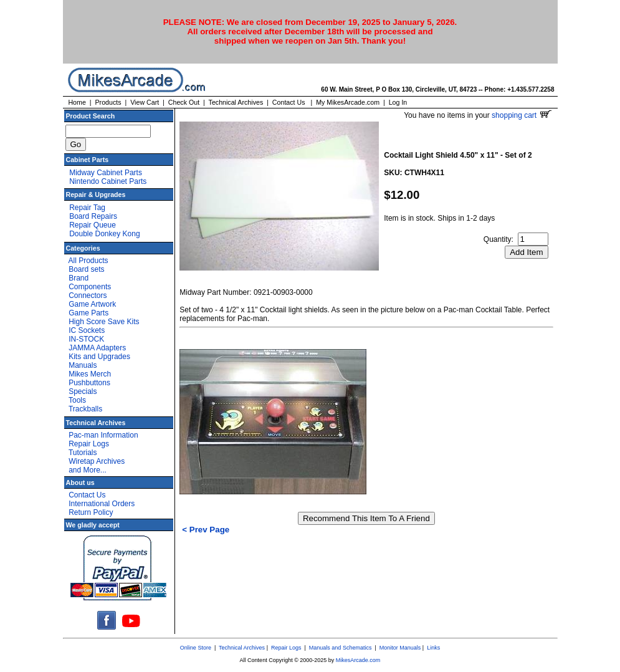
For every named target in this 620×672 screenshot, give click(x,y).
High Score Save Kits (104, 322)
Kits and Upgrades (99, 357)
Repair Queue (93, 225)
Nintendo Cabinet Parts (108, 181)
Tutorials (83, 453)
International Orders (102, 504)
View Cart (145, 102)
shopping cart (521, 115)
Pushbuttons (89, 383)
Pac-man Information (103, 435)
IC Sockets (87, 330)
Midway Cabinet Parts (106, 173)
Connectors (88, 295)
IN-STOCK (86, 339)
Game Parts (88, 313)
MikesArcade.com (358, 660)
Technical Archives (236, 102)
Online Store (196, 648)
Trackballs (85, 409)
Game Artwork (92, 304)
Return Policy (91, 512)
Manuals (83, 365)
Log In (398, 102)
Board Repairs (93, 216)
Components (90, 287)
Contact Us (289, 102)
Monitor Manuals (400, 648)
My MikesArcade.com (348, 102)
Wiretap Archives (97, 461)
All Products (88, 261)
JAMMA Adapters (97, 348)
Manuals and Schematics (341, 648)
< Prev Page (206, 530)
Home (77, 102)
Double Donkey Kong (104, 234)
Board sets (86, 269)
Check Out (184, 102)
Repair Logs (89, 444)
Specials (83, 391)
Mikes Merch (90, 374)
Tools (77, 400)
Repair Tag (87, 208)
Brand (79, 278)
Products (108, 102)
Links (433, 648)
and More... (88, 470)
